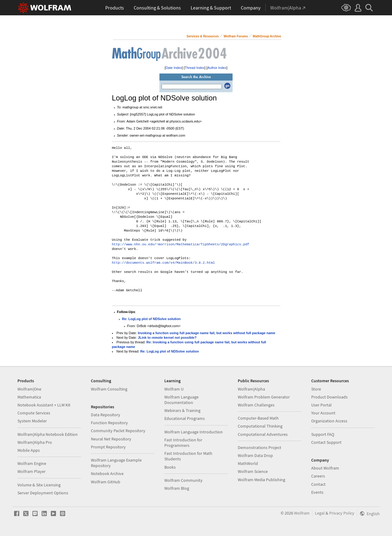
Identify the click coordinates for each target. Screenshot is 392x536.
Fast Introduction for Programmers (183, 443)
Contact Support (326, 442)
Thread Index (195, 68)
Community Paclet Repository (118, 431)
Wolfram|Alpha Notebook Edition (48, 434)
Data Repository (106, 415)
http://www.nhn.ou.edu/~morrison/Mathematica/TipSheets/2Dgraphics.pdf (181, 245)
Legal (320, 513)
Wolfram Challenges (256, 405)
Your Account (323, 413)
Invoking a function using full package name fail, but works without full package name (206, 333)
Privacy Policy (342, 513)
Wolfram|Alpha (251, 389)
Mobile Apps (29, 450)
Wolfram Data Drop (255, 455)
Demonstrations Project (259, 447)
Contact (318, 484)
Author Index (217, 68)
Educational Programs (185, 418)
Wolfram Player (32, 471)
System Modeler (32, 421)
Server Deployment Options (43, 493)
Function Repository (109, 423)
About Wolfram (325, 468)
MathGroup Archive (267, 36)
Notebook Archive (107, 474)
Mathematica (29, 397)
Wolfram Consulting (109, 389)
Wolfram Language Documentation (181, 400)
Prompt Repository (108, 447)
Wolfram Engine (32, 463)
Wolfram (302, 513)
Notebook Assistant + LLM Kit (44, 405)
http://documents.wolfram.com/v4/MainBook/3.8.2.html (164, 263)
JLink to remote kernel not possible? (167, 338)
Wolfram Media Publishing (261, 480)
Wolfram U (174, 389)
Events (317, 492)
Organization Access (329, 421)
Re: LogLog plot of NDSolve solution (151, 319)
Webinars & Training (182, 410)
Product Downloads (329, 397)
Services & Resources (203, 36)
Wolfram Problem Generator (264, 397)
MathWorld (248, 463)
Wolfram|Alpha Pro (35, 442)
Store (316, 389)
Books (170, 467)
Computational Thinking (260, 426)
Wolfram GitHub (106, 482)
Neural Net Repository (111, 439)
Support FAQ (323, 434)
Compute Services (34, 413)
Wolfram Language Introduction (194, 432)
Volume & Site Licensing (39, 485)
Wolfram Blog (177, 488)
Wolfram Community (183, 480)
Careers (318, 476)
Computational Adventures (263, 434)
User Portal (321, 405)
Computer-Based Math (258, 418)
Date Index (174, 68)
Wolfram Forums (236, 36)
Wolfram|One (29, 389)
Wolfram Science (253, 471)
